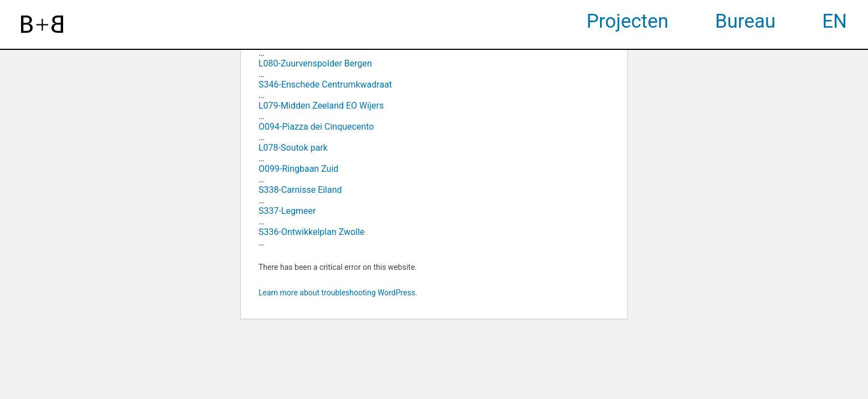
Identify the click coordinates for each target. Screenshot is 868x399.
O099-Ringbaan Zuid (298, 169)
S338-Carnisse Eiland (300, 190)
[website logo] (42, 24)
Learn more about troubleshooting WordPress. (338, 293)
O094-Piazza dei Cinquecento (316, 127)
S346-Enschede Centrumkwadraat (325, 85)
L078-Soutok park (293, 148)
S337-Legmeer (287, 211)
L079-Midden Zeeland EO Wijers (321, 106)
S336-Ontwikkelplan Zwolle (312, 232)
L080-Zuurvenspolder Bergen (315, 63)
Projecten (628, 21)
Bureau (746, 21)
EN (835, 21)
